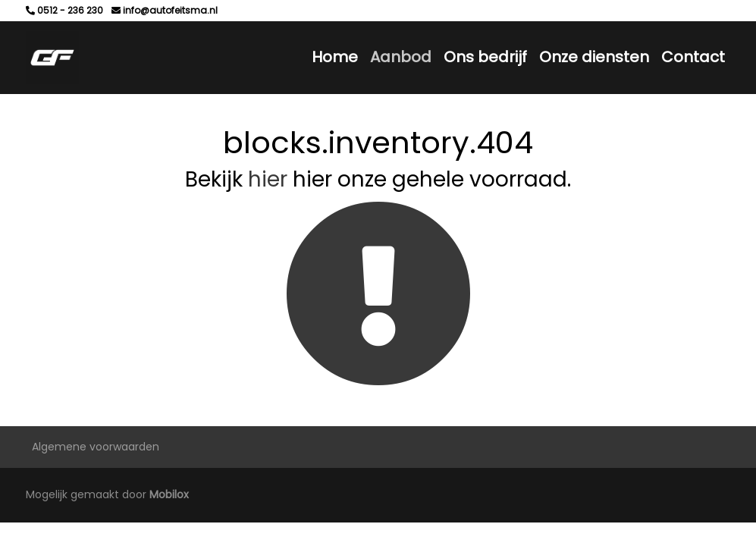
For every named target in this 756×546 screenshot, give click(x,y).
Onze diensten (594, 57)
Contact (693, 57)
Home (335, 57)
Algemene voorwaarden (96, 447)
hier (268, 179)
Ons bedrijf (485, 57)
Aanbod (401, 57)
